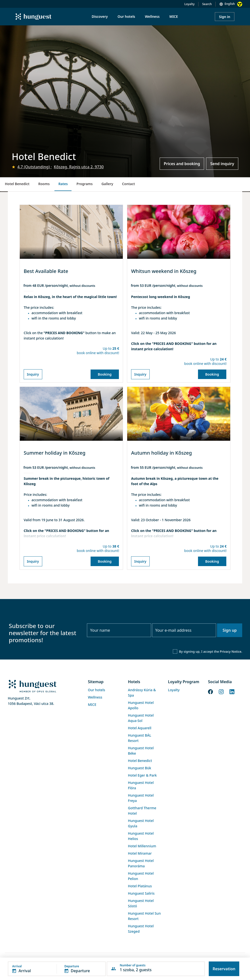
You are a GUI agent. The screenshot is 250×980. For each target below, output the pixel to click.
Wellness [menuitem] (152, 16)
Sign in (225, 17)
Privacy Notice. (231, 651)
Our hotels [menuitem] (126, 16)
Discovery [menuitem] (100, 16)
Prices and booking (182, 164)
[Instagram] (221, 691)
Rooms (44, 184)
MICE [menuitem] (174, 16)
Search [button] (207, 4)
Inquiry (33, 374)
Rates (63, 184)
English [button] (230, 4)
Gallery (107, 184)
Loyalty (189, 4)
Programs (84, 184)
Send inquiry (222, 164)
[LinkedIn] (232, 691)
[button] (57, 969)
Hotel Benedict (17, 184)
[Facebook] (210, 691)
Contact (129, 184)
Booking (105, 374)
